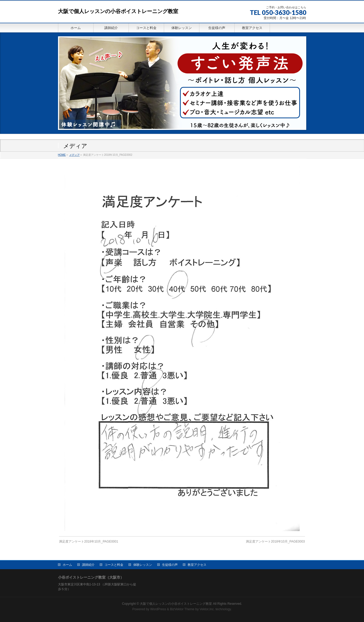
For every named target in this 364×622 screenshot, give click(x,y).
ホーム (67, 564)
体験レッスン (143, 564)
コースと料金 (114, 564)
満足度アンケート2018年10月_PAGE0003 (275, 542)
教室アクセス (197, 564)
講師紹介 (88, 564)
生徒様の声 (170, 564)
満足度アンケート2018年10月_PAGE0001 (89, 542)
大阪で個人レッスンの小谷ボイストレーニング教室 (118, 11)
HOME (62, 155)
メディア (74, 155)
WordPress (158, 609)
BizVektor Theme (182, 609)
